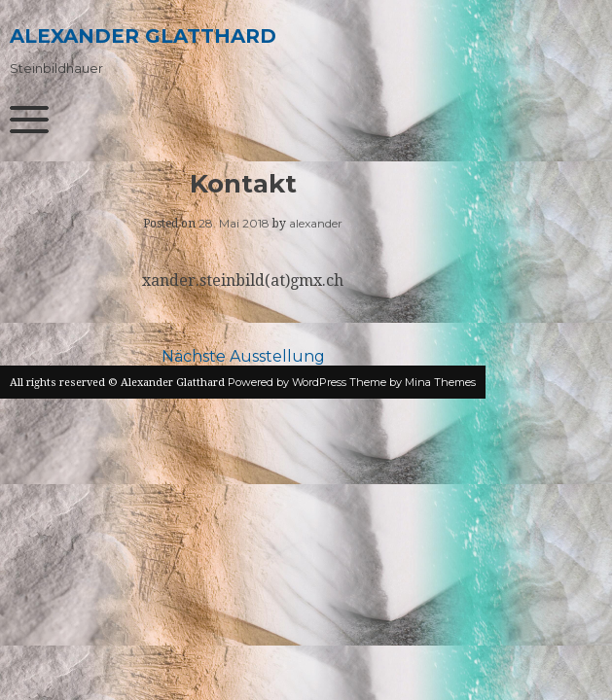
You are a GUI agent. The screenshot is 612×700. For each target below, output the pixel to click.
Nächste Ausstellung (243, 356)
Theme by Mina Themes (413, 382)
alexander (316, 223)
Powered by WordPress (287, 382)
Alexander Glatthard (143, 36)
